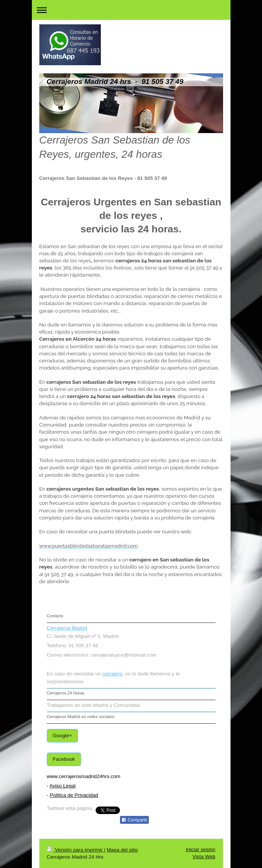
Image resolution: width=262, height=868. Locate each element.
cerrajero (112, 674)
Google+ (62, 736)
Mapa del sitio (122, 850)
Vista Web (204, 857)
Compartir (134, 820)
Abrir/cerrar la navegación (131, 10)
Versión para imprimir (76, 850)
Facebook (64, 759)
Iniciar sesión (201, 849)
